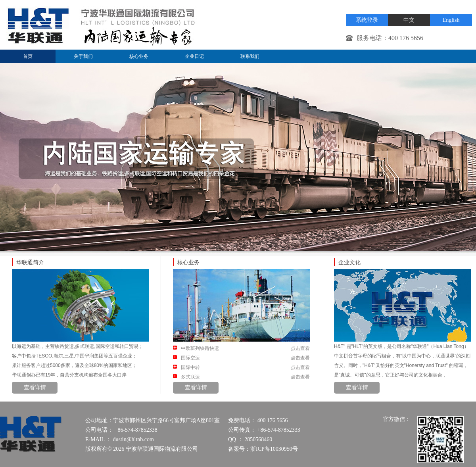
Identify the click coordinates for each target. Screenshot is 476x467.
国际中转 (190, 367)
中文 (409, 20)
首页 (28, 56)
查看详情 (35, 387)
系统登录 (367, 20)
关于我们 (83, 56)
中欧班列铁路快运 (200, 348)
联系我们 (250, 56)
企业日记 (194, 56)
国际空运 (190, 358)
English (451, 20)
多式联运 (190, 377)
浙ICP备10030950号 (274, 449)
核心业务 (139, 56)
